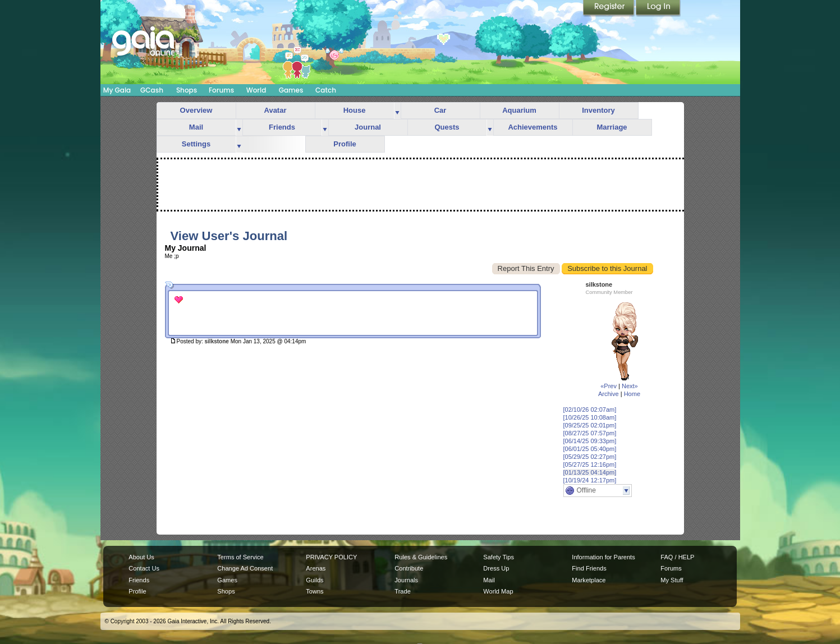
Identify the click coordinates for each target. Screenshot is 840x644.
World (256, 90)
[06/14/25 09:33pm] (590, 441)
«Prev (609, 386)
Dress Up (496, 568)
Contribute (409, 568)
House (355, 110)
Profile (345, 144)
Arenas (316, 568)
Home (632, 394)
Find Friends (589, 568)
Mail (196, 127)
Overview (196, 110)
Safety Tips (499, 557)
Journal (368, 127)
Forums (221, 90)
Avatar (276, 110)
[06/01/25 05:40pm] (590, 449)
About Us (141, 557)
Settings (196, 144)
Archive (609, 394)
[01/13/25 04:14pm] (590, 472)
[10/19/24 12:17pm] (590, 480)
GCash (152, 90)
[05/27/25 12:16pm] (590, 464)
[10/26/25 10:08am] (590, 417)
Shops (187, 90)
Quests (447, 127)
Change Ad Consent (245, 568)
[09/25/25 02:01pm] (590, 425)
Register (609, 8)
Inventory (598, 110)
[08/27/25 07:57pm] (590, 433)
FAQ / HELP (677, 557)
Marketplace (589, 580)
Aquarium (519, 110)
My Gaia (117, 90)
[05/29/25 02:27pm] (590, 457)
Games (291, 90)
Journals (406, 580)
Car (440, 110)
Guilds (315, 580)
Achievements (533, 127)
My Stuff (672, 580)
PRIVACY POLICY (331, 557)
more (397, 111)
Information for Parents (603, 557)
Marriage (612, 127)
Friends (282, 127)
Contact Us (144, 568)
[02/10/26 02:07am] (590, 410)
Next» (630, 386)
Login (658, 8)
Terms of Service (240, 557)
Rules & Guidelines (421, 557)
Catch (326, 90)
